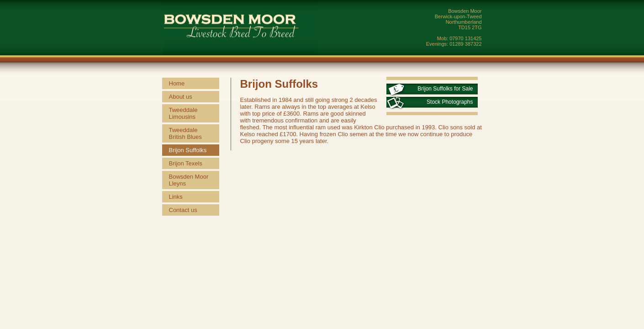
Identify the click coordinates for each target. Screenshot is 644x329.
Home (177, 83)
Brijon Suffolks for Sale (445, 89)
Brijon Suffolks (188, 150)
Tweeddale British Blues (185, 133)
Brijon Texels (186, 163)
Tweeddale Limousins (183, 113)
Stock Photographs (450, 102)
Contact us (183, 210)
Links (176, 197)
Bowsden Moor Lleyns (189, 180)
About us (181, 97)
